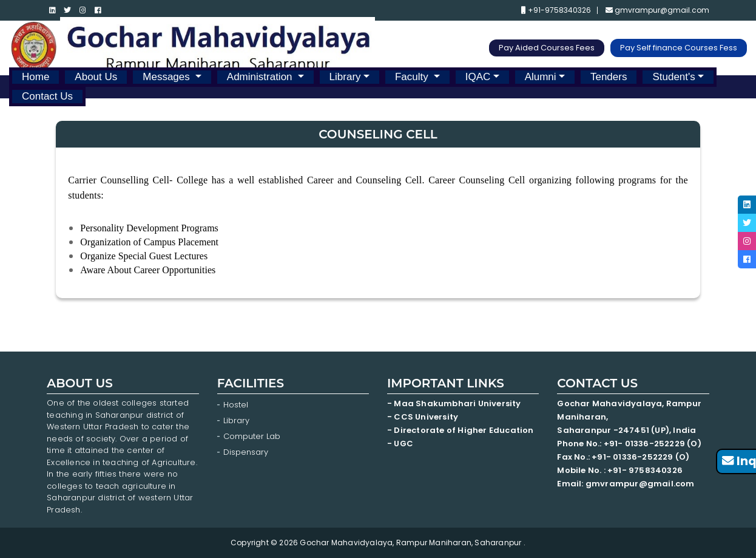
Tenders (609, 77)
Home (35, 77)
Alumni (541, 77)
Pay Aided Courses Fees (547, 48)
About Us (96, 77)
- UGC (400, 444)
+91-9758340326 (556, 10)
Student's (673, 77)
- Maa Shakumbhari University (455, 403)
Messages (167, 77)
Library (345, 77)
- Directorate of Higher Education (461, 430)
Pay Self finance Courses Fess (679, 48)
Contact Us (47, 96)
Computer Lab (253, 436)
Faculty (413, 77)
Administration (261, 77)
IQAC (478, 77)
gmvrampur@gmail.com (657, 10)
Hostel (236, 405)
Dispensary (246, 452)
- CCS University (423, 417)
